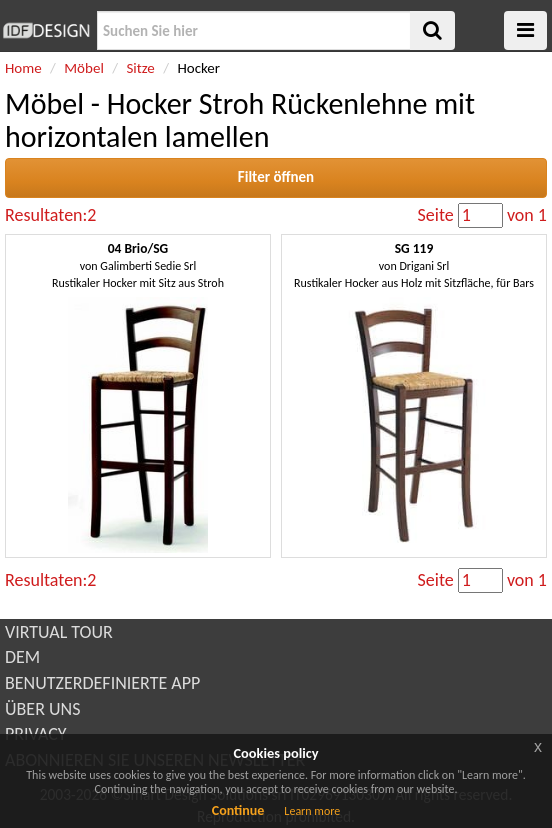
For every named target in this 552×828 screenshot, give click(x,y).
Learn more (312, 811)
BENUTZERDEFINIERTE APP (102, 683)
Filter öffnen (276, 177)
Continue (238, 810)
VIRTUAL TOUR (59, 632)
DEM (22, 657)
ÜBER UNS (42, 709)
